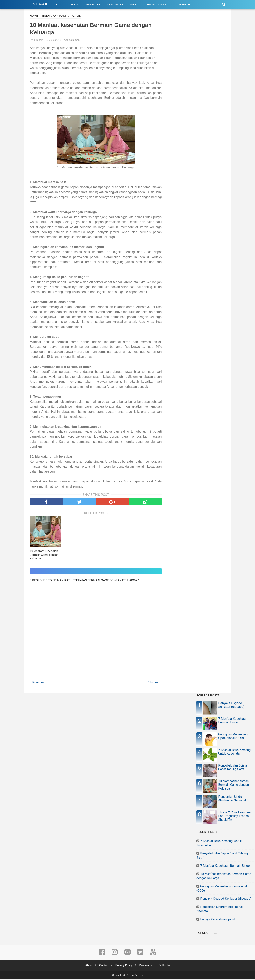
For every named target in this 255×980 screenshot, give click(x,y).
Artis (74, 5)
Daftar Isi (166, 966)
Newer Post (39, 683)
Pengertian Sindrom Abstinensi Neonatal (232, 799)
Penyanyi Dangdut (158, 5)
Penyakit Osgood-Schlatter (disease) (231, 706)
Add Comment (72, 40)
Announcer (115, 5)
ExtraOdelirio (46, 4)
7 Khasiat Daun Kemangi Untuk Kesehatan (235, 752)
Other (182, 5)
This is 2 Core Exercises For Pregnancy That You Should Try (235, 817)
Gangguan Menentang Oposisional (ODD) (233, 737)
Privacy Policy (124, 966)
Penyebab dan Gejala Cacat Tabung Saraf (233, 768)
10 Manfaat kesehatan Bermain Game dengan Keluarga (44, 555)
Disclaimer (146, 966)
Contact (103, 966)
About (88, 966)
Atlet (134, 5)
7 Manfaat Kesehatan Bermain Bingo (233, 721)
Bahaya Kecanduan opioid (218, 920)
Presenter (93, 5)
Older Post (153, 683)
